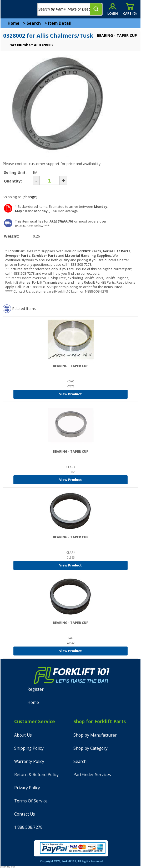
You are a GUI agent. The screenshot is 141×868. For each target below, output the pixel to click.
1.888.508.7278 (28, 827)
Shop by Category (90, 748)
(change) (30, 197)
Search (34, 23)
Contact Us (25, 814)
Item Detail (60, 23)
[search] (96, 9)
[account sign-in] (113, 9)
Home (14, 23)
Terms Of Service (31, 801)
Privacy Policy (27, 788)
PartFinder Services (92, 775)
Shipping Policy (29, 748)
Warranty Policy (29, 761)
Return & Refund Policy (36, 775)
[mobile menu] (8, 9)
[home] (26, 9)
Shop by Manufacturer (95, 735)
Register (36, 689)
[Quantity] (50, 180)
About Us (23, 735)
